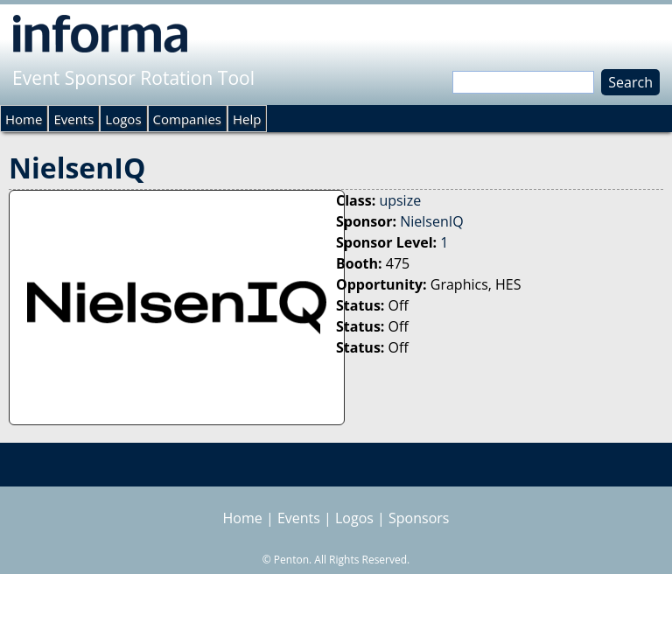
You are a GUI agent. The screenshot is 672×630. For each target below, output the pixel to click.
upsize (400, 200)
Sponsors (419, 518)
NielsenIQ (431, 221)
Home (24, 119)
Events (73, 119)
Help (247, 119)
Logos (123, 119)
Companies (187, 119)
